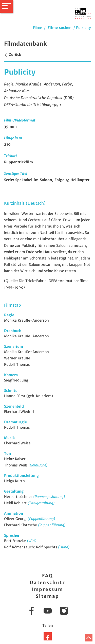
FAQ (48, 576)
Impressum (48, 589)
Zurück (13, 55)
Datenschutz (48, 582)
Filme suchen (60, 28)
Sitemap (48, 596)
